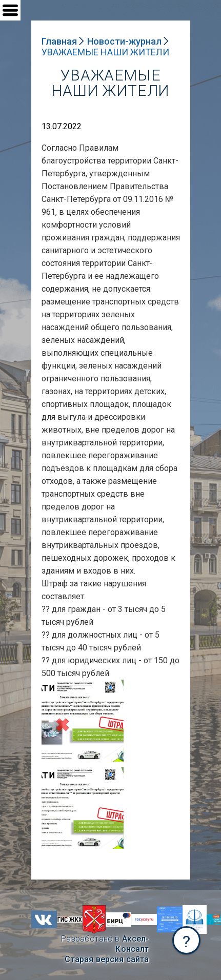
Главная (59, 41)
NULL (52, 685)
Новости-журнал (124, 41)
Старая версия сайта (107, 959)
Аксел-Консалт (132, 944)
